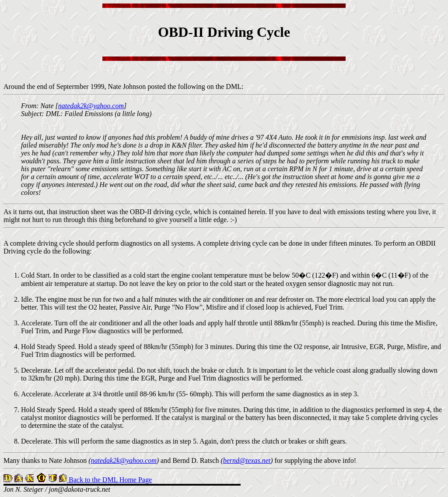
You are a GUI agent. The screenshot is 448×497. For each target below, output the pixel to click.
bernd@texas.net (247, 460)
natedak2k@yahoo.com (91, 106)
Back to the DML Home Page (109, 480)
